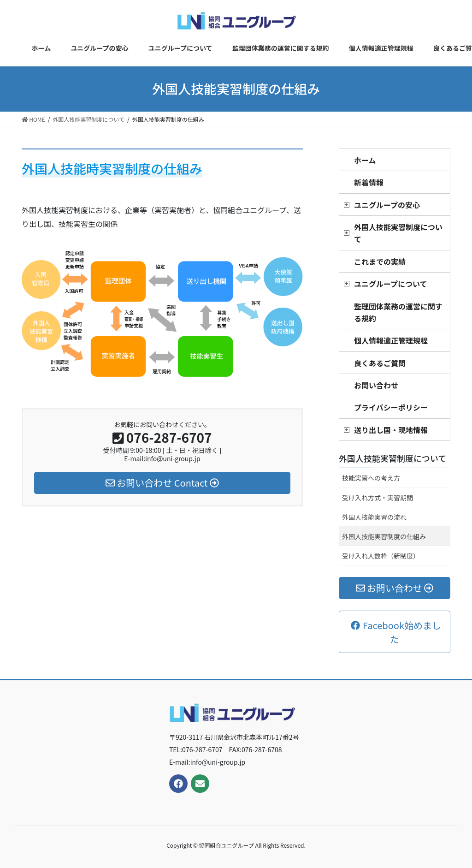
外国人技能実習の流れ (374, 517)
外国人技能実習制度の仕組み (384, 536)
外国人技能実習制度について (398, 233)
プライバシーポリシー (391, 407)
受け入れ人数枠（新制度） (381, 556)
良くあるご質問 (380, 363)
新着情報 (369, 182)
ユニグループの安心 (387, 205)
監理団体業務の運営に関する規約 (398, 312)
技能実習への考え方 (371, 478)
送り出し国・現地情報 (391, 430)
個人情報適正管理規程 (391, 340)
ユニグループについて (391, 284)
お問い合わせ (376, 385)
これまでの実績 (380, 262)
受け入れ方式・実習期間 (378, 498)
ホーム (365, 160)
